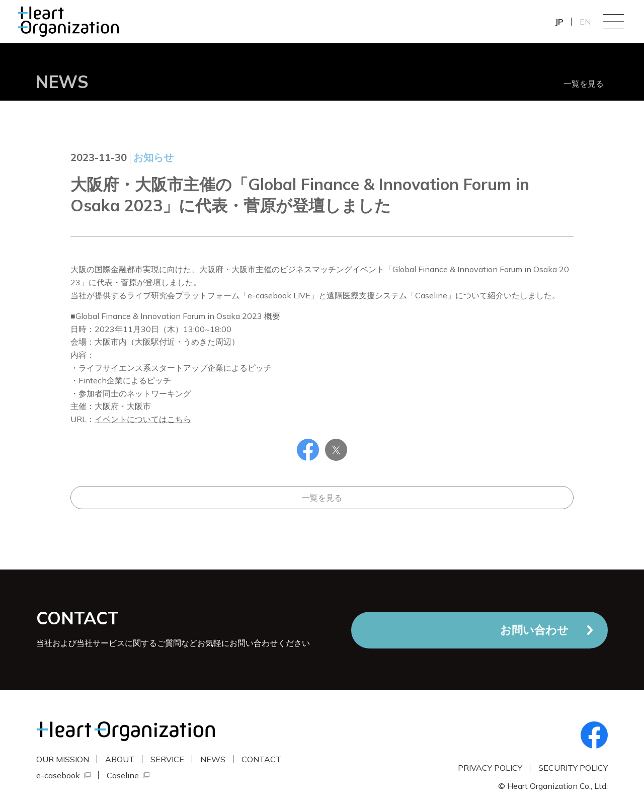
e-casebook (58, 775)
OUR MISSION (63, 759)
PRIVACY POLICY (490, 768)
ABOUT (120, 759)
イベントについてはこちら (143, 419)
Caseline (123, 775)
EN (585, 22)
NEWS (213, 759)
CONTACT (261, 759)
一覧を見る (584, 84)
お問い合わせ (534, 630)
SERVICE (167, 759)
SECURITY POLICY (573, 768)
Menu (613, 22)
